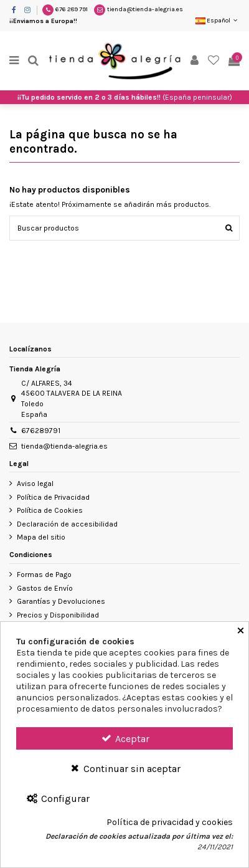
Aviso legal (35, 484)
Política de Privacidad (53, 497)
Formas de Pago (44, 575)
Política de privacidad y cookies (170, 823)
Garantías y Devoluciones (61, 601)
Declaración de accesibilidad (67, 524)
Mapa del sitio (41, 537)
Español (218, 21)
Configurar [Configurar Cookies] (58, 799)
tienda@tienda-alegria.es (145, 9)
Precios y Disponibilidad (58, 615)
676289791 (41, 431)
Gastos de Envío (45, 588)
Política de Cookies (50, 510)
